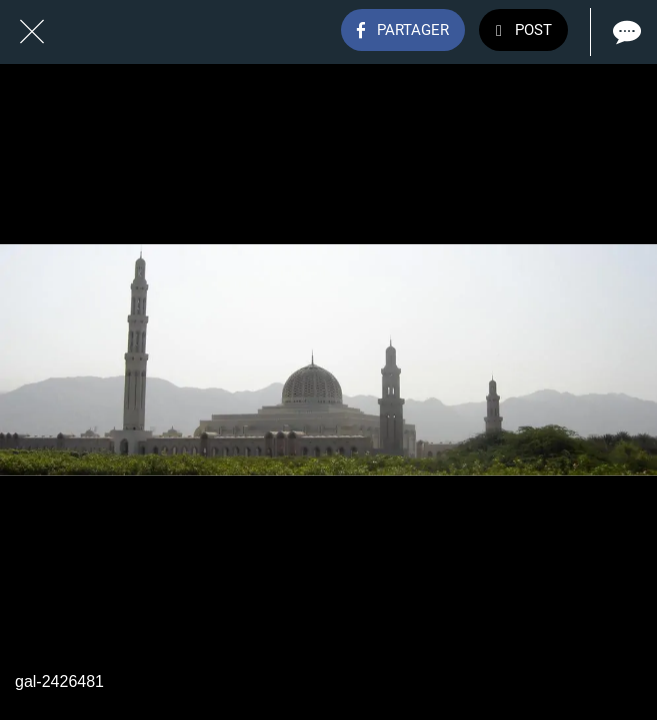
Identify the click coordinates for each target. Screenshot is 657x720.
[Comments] (625, 32)
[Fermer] (32, 32)
